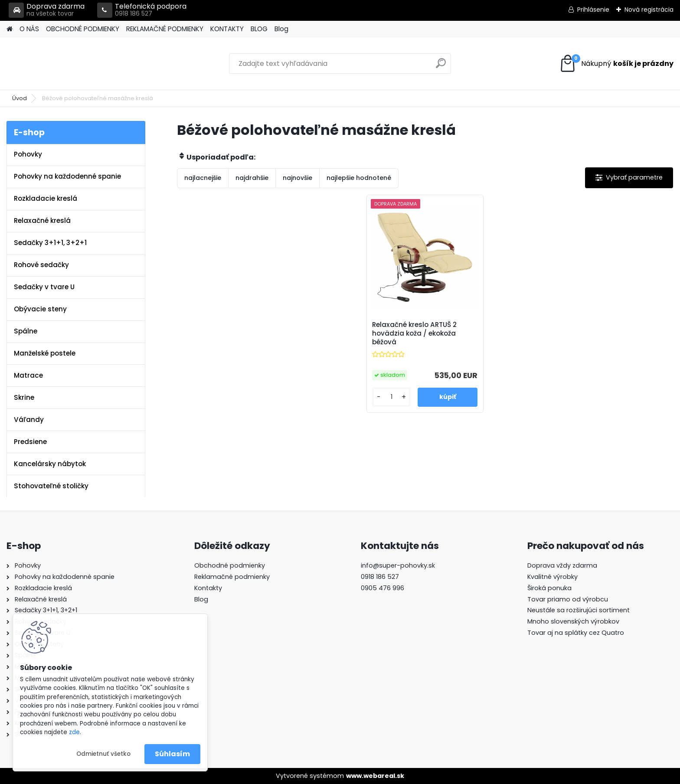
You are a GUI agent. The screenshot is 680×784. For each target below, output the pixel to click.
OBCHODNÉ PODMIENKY (83, 29)
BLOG (259, 29)
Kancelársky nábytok (50, 464)
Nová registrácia (649, 10)
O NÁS (29, 29)
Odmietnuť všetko (103, 754)
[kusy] (391, 397)
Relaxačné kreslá (42, 220)
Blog (281, 29)
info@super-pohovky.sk (398, 565)
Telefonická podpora (142, 10)
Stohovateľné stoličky (51, 486)
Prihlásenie (593, 10)
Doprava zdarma (47, 10)
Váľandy (29, 420)
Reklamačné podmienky (232, 577)
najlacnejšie (203, 178)
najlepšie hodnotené (359, 178)
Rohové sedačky (41, 265)
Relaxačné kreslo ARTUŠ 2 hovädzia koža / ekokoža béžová (414, 333)
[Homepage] (10, 29)
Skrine (24, 397)
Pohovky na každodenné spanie (67, 176)
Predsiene (30, 442)
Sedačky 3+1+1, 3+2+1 (50, 243)
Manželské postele (45, 353)
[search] (441, 67)
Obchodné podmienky (230, 565)
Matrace (28, 375)
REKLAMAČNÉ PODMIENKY (165, 29)
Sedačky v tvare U (44, 287)
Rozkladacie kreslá (46, 198)
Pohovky (28, 154)
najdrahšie (252, 178)
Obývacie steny (40, 309)
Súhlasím (172, 754)
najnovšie (297, 178)
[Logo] (66, 64)
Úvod (20, 98)
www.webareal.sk (375, 776)
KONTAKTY (227, 29)
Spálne (26, 331)
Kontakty (208, 588)
